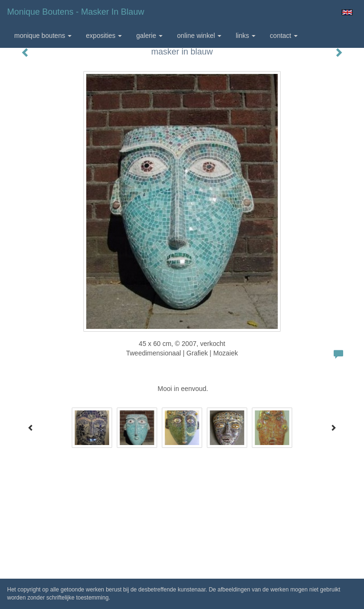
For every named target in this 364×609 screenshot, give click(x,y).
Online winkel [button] (199, 36)
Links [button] (246, 36)
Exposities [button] (104, 36)
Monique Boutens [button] (43, 36)
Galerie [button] (149, 36)
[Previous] (31, 427)
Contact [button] (284, 36)
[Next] (333, 427)
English (347, 12)
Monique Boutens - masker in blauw (76, 12)
